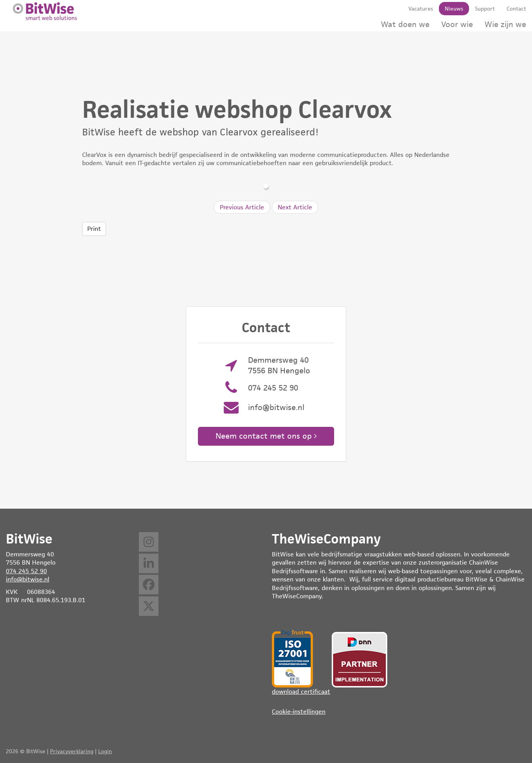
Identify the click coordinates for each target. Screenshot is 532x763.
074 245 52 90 (273, 388)
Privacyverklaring (72, 751)
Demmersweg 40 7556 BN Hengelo (279, 365)
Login (105, 751)
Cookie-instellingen (299, 712)
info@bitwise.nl (276, 407)
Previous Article (242, 207)
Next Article (295, 207)
